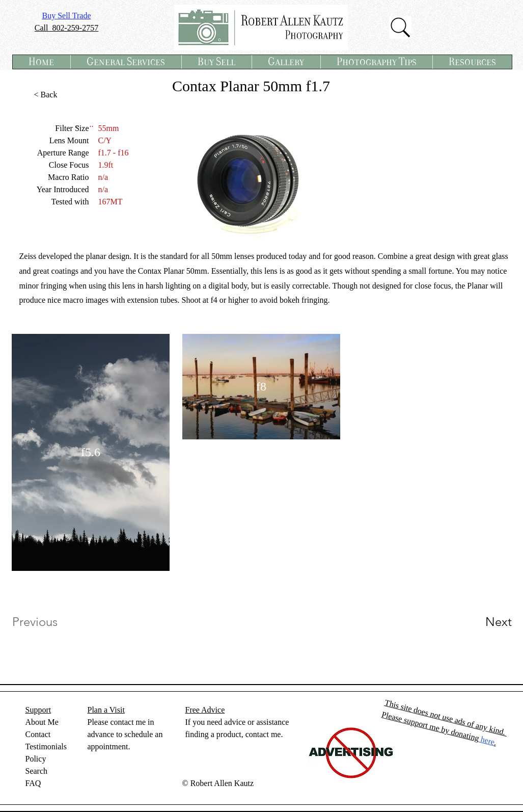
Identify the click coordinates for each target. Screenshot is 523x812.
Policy (36, 759)
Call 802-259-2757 (66, 28)
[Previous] (49, 622)
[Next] (478, 622)
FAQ (33, 783)
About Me (42, 722)
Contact (38, 734)
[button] (126, 62)
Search (37, 771)
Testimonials (46, 746)
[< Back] (46, 95)
